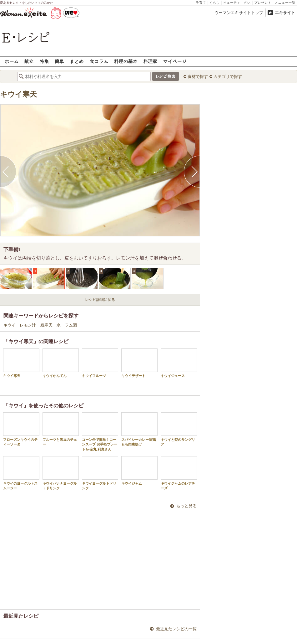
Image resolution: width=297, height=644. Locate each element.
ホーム (12, 61)
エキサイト (285, 13)
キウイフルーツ (100, 363)
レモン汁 (28, 325)
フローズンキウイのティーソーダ (21, 429)
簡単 (59, 61)
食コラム (99, 61)
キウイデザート (139, 363)
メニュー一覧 (285, 3)
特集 (44, 61)
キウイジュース (179, 363)
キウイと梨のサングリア (179, 429)
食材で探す (198, 77)
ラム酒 (71, 325)
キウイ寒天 (18, 94)
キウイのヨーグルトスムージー (21, 473)
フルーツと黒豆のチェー (61, 429)
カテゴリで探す (228, 77)
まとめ (77, 61)
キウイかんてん (61, 363)
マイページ (175, 61)
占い (247, 3)
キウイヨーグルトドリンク (100, 473)
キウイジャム (139, 471)
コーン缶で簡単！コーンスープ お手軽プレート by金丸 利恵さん (100, 432)
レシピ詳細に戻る (100, 300)
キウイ (10, 325)
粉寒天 (47, 325)
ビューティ (232, 3)
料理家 (151, 61)
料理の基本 (126, 61)
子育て (201, 3)
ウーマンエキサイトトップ (239, 13)
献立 (29, 61)
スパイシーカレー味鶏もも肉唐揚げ (139, 429)
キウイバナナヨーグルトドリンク (61, 473)
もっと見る (186, 506)
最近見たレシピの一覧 (176, 629)
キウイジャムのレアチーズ (179, 473)
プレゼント (263, 3)
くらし (215, 3)
